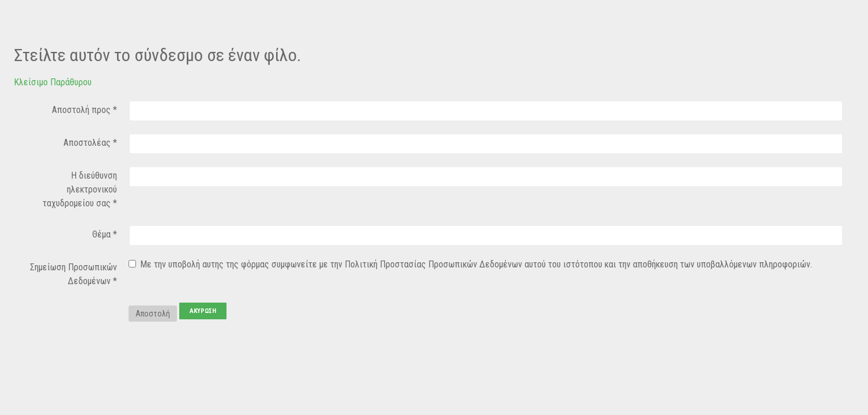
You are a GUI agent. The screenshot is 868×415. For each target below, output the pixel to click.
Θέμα (105, 234)
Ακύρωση (203, 311)
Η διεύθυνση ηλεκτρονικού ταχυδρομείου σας (80, 189)
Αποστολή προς (84, 110)
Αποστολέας (90, 143)
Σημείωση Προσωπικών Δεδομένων (73, 274)
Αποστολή (153, 314)
